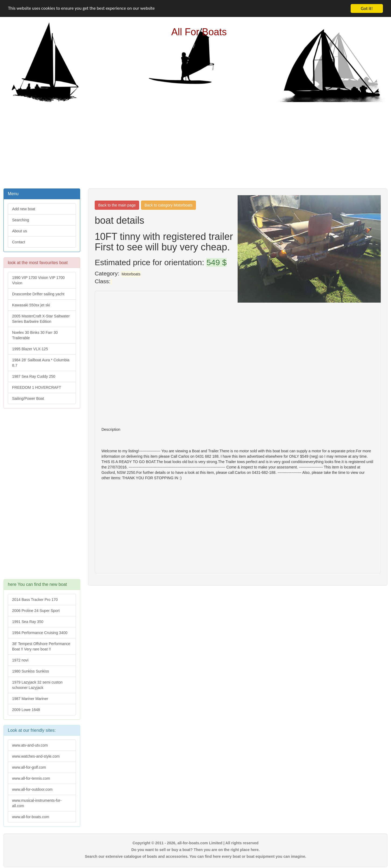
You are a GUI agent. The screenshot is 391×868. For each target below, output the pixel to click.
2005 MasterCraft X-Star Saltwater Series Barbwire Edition (41, 319)
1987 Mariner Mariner (30, 699)
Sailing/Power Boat (28, 398)
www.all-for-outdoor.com (32, 789)
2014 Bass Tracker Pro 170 (35, 600)
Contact (19, 242)
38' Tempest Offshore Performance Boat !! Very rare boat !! (41, 646)
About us (20, 231)
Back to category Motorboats (168, 205)
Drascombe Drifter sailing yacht (38, 294)
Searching (21, 220)
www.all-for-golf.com (29, 767)
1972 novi (20, 660)
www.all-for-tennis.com (31, 778)
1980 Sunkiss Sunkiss (31, 671)
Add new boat (24, 209)
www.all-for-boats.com (31, 817)
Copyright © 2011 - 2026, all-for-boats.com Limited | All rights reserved (195, 843)
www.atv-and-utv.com (30, 745)
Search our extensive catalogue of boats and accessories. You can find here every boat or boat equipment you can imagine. (196, 856)
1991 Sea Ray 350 (28, 622)
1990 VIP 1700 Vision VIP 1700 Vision (38, 280)
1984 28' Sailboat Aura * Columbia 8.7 (41, 363)
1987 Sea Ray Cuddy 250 (34, 376)
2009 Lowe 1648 (26, 710)
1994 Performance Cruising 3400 (40, 633)
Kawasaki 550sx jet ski (31, 305)
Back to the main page (117, 205)
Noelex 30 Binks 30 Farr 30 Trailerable (35, 335)
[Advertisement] (196, 145)
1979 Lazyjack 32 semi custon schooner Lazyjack (37, 685)
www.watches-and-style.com (36, 756)
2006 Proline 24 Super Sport (36, 611)
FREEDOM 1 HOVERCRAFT (37, 387)
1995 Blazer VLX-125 (30, 349)
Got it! (367, 8)
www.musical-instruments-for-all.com (37, 803)
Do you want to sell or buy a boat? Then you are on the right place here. (196, 850)
